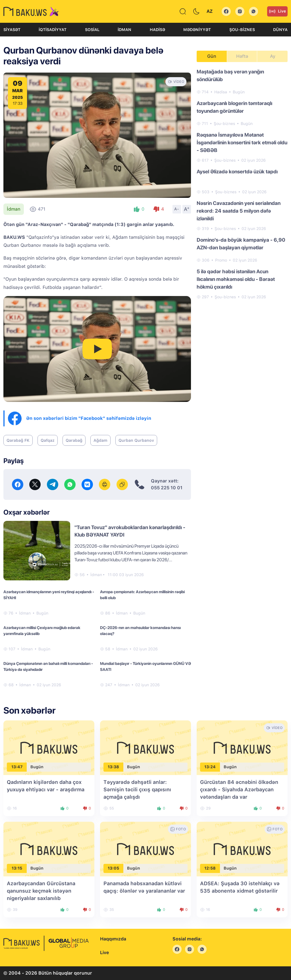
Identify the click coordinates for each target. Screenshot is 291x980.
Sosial (92, 30)
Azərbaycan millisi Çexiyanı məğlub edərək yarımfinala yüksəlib (42, 631)
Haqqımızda (113, 939)
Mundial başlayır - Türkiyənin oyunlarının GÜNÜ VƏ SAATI (145, 666)
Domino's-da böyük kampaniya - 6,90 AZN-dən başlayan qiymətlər (241, 244)
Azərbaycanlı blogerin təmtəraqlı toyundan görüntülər (234, 107)
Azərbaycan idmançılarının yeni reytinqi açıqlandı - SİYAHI (49, 595)
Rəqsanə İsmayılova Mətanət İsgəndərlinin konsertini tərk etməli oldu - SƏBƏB (242, 142)
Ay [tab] (273, 56)
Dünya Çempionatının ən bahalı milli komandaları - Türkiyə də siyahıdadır (48, 666)
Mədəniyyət (197, 30)
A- (177, 209)
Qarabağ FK (18, 440)
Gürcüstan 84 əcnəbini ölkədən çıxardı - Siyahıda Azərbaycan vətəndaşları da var (239, 789)
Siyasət (12, 30)
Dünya (280, 30)
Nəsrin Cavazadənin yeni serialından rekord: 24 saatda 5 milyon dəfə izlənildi (239, 211)
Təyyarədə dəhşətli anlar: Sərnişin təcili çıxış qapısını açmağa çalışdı (137, 789)
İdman (124, 30)
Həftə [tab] (242, 56)
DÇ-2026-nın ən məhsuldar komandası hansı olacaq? (140, 631)
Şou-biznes (242, 30)
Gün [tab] (212, 56)
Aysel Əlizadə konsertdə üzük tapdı (237, 171)
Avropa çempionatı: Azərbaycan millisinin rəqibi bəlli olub (142, 595)
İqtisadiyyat (53, 30)
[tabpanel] (242, 184)
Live (277, 11)
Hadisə (157, 30)
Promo (221, 260)
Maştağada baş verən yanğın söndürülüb (230, 75)
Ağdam (100, 440)
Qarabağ (74, 440)
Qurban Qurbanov (136, 440)
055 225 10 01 (167, 488)
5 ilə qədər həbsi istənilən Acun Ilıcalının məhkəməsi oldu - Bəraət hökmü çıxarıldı (236, 279)
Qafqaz (48, 440)
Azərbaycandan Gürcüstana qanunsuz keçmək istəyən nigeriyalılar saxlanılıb (41, 891)
